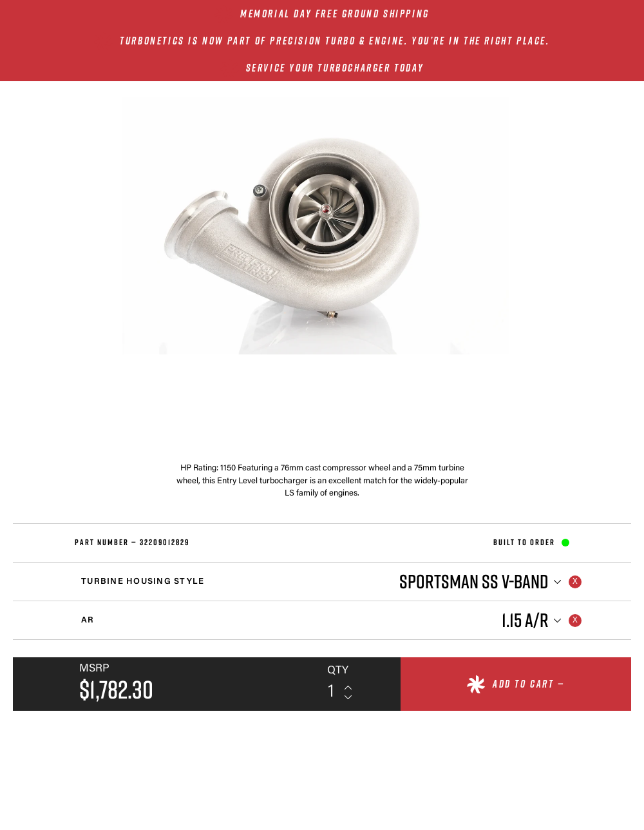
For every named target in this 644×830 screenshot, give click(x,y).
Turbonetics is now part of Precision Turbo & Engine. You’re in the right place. (335, 41)
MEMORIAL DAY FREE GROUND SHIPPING (335, 14)
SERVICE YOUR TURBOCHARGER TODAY (335, 68)
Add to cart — (529, 684)
